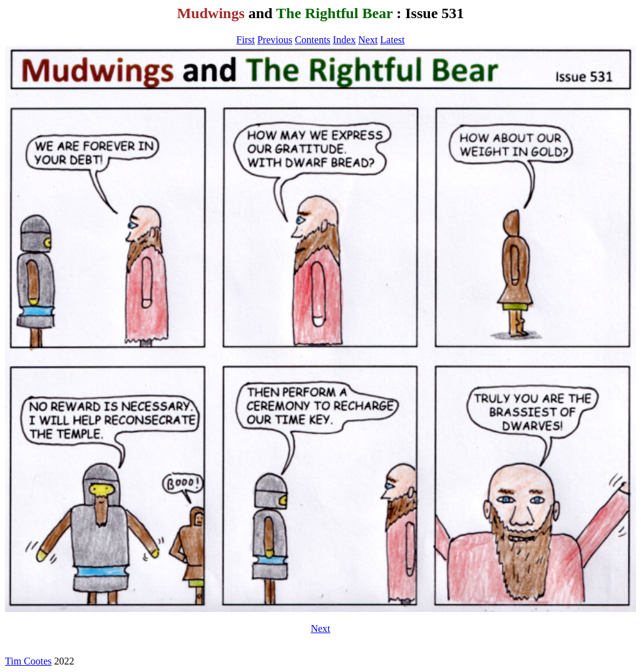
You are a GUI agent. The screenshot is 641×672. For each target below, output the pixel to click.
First (246, 40)
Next (368, 40)
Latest (392, 40)
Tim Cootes (28, 661)
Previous (275, 40)
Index (344, 40)
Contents (313, 40)
